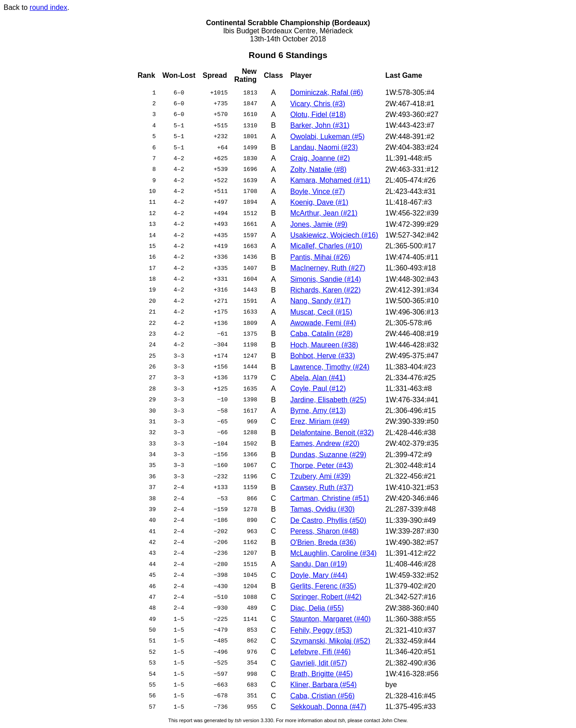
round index (49, 7)
